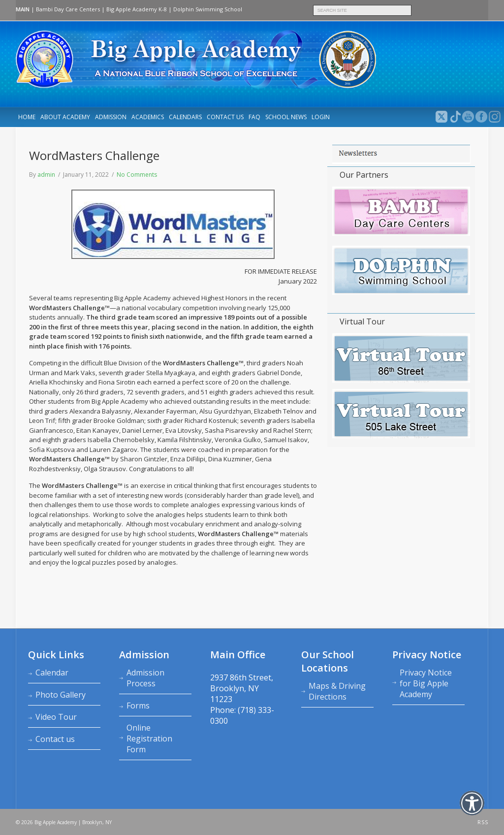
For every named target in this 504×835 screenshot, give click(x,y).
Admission (111, 117)
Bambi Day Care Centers (68, 9)
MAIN (23, 9)
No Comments (137, 175)
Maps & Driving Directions (337, 691)
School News (286, 117)
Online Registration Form (149, 739)
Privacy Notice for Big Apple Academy (426, 683)
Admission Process (145, 678)
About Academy (65, 117)
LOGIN (321, 117)
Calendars (185, 117)
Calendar (52, 673)
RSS (483, 822)
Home (27, 117)
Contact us (225, 117)
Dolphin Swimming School (208, 9)
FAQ (254, 117)
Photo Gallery (61, 695)
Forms (138, 706)
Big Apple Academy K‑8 (137, 9)
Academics (148, 117)
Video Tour (56, 717)
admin (46, 175)
